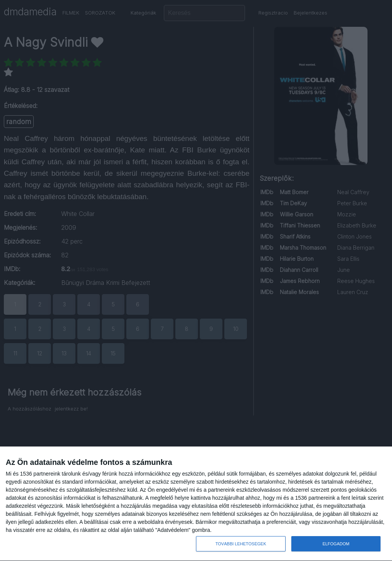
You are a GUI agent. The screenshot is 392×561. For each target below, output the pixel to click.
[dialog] (196, 504)
